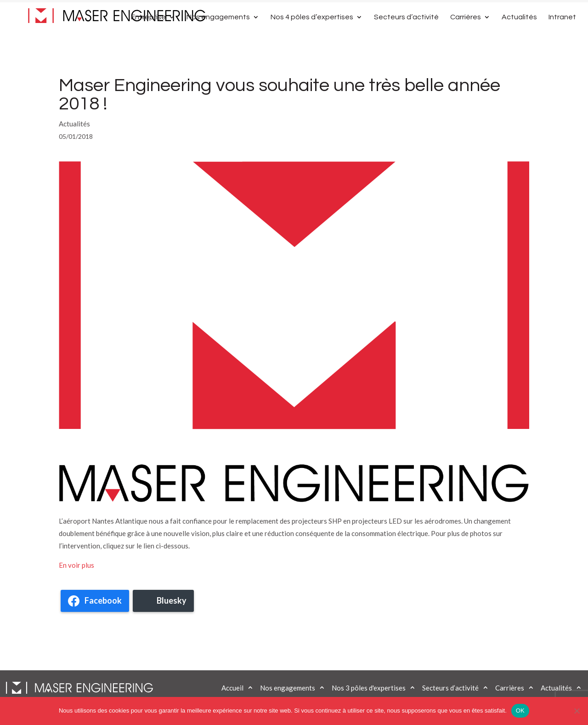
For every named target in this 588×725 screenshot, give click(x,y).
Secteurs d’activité (406, 37)
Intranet (562, 37)
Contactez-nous (489, 11)
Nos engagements (218, 37)
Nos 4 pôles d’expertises (312, 37)
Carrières (466, 37)
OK (520, 711)
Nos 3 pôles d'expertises (369, 688)
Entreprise (148, 37)
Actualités (519, 37)
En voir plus (76, 565)
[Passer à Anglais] (537, 13)
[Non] (577, 711)
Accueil (232, 688)
